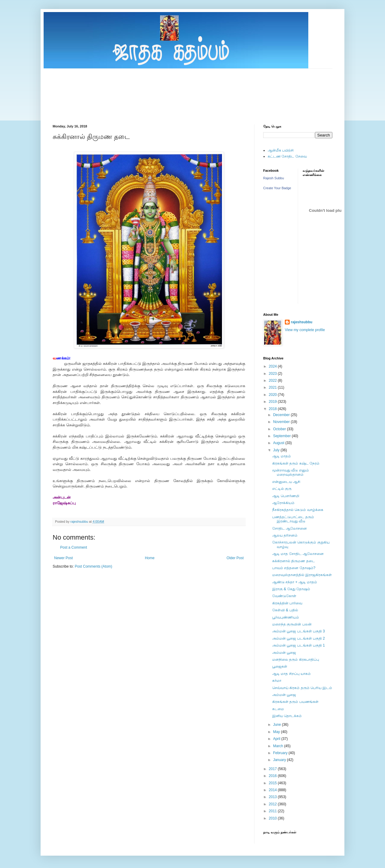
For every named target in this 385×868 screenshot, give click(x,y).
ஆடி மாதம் (282, 456)
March (279, 746)
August (279, 443)
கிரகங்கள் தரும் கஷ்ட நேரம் (296, 463)
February (281, 753)
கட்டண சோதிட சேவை (287, 156)
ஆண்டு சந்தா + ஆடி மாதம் (295, 582)
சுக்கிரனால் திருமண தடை (294, 561)
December (282, 415)
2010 (273, 818)
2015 (273, 783)
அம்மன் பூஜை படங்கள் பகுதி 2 (299, 638)
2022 (273, 381)
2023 (273, 374)
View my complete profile (305, 330)
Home (150, 558)
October (280, 429)
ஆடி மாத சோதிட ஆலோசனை (298, 554)
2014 (273, 790)
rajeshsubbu (80, 522)
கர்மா (277, 681)
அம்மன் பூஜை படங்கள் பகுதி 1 (299, 645)
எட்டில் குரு (282, 489)
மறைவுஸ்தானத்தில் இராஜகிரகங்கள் (302, 575)
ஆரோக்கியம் (283, 503)
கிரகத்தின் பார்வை (287, 603)
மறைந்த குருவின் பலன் (292, 624)
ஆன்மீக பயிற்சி (281, 150)
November (282, 422)
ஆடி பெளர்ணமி (286, 496)
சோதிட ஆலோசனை (290, 528)
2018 (273, 409)
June (277, 725)
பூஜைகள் (280, 666)
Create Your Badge (277, 188)
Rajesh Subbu (274, 178)
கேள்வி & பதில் (285, 610)
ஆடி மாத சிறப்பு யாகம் (291, 674)
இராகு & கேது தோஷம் (291, 589)
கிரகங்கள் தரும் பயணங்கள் (295, 702)
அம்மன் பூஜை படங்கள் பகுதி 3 (299, 631)
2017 (273, 769)
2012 (273, 804)
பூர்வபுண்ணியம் (286, 617)
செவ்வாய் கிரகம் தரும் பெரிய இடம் (302, 688)
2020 (273, 395)
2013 (273, 797)
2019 (273, 402)
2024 (273, 366)
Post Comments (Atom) (93, 566)
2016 (273, 776)
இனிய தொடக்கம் (287, 716)
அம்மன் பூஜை (284, 653)
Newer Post (63, 558)
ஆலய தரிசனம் (285, 535)
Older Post (235, 558)
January (280, 760)
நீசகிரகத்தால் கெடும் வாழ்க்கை (298, 510)
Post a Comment (74, 547)
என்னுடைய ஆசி (286, 482)
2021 (273, 387)
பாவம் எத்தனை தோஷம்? (294, 568)
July (277, 450)
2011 (273, 811)
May (277, 732)
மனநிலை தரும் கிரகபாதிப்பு (296, 660)
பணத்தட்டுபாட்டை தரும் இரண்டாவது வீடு (293, 519)
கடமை (278, 709)
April (277, 739)
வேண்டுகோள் (284, 596)
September (282, 436)
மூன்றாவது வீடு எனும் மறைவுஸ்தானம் (291, 472)
